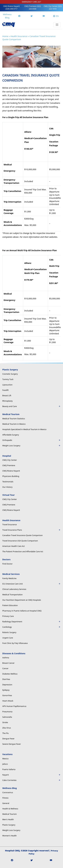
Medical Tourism (10, 814)
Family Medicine (9, 578)
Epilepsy (6, 690)
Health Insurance (19, 36)
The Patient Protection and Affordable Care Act (23, 551)
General (6, 803)
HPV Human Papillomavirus (14, 706)
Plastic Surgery (9, 825)
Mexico (5, 759)
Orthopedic (32, 440)
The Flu (5, 733)
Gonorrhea (7, 695)
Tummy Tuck (8, 379)
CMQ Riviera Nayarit (11, 8)
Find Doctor (7, 564)
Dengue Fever (8, 739)
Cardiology (32, 627)
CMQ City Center (53, 8)
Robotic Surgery (9, 632)
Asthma (6, 658)
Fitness (5, 798)
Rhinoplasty (7, 401)
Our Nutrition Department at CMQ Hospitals (22, 600)
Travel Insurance (10, 524)
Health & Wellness (10, 809)
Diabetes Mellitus (10, 674)
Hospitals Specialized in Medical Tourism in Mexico (24, 429)
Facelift (5, 390)
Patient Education (10, 605)
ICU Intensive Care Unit (32, 584)
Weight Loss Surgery (32, 446)
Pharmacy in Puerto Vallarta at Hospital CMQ (22, 611)
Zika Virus (7, 728)
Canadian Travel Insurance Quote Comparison (22, 535)
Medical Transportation (12, 595)
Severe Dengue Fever (12, 744)
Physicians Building (11, 476)
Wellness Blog (7, 16)
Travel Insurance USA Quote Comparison (20, 541)
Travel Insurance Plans (32, 530)
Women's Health (9, 836)
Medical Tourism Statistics (14, 419)
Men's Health (8, 819)
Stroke (5, 722)
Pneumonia (7, 712)
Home (5, 36)
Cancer (5, 668)
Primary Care (8, 616)
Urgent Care (8, 638)
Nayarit (32, 775)
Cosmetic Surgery (10, 374)
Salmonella (7, 717)
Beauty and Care (32, 406)
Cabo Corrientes (32, 780)
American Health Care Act (13, 546)
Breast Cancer (8, 663)
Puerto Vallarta (9, 769)
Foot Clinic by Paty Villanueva (15, 643)
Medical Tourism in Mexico (14, 424)
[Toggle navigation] (57, 25)
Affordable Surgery (11, 435)
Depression (7, 685)
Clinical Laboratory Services (14, 589)
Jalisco (5, 764)
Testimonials (8, 482)
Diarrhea (6, 679)
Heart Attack (8, 701)
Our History (7, 487)
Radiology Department (32, 622)
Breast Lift (7, 395)
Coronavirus (8, 792)
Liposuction (7, 385)
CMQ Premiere (33, 8)
